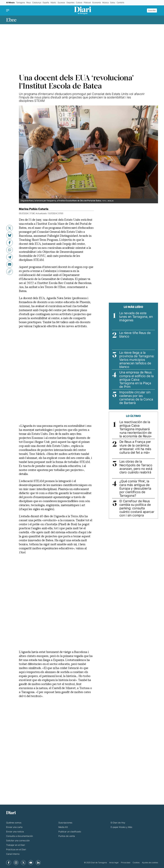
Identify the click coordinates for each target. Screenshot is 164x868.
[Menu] (8, 10)
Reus (29, 3)
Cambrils (120, 3)
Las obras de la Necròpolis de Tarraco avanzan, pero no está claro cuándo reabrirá (136, 467)
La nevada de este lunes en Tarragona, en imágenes (136, 317)
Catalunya (37, 3)
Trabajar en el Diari (16, 845)
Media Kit (63, 827)
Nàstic (53, 3)
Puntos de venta (67, 836)
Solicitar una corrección (18, 840)
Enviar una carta (14, 827)
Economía (97, 3)
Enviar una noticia (15, 832)
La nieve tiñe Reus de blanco (135, 335)
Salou (113, 3)
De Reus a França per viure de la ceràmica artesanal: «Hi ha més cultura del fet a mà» (135, 447)
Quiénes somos (14, 823)
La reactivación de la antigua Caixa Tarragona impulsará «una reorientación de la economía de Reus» (136, 429)
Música (106, 3)
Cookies (136, 863)
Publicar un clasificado (70, 832)
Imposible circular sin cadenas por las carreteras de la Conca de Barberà (136, 398)
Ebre (11, 20)
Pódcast (87, 3)
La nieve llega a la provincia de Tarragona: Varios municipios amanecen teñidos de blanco (137, 360)
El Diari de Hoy (118, 823)
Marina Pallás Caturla (34, 209)
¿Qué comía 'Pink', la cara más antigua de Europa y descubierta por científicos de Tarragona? (135, 488)
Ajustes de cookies (150, 863)
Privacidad (126, 863)
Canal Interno (13, 854)
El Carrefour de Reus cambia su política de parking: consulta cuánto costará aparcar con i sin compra (137, 508)
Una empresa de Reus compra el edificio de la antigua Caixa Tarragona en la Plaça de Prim (136, 379)
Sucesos (61, 3)
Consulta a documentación (20, 836)
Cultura (79, 3)
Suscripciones (65, 823)
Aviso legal (114, 863)
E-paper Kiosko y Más (121, 827)
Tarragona (21, 3)
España (46, 3)
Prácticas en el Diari (16, 849)
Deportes (70, 3)
